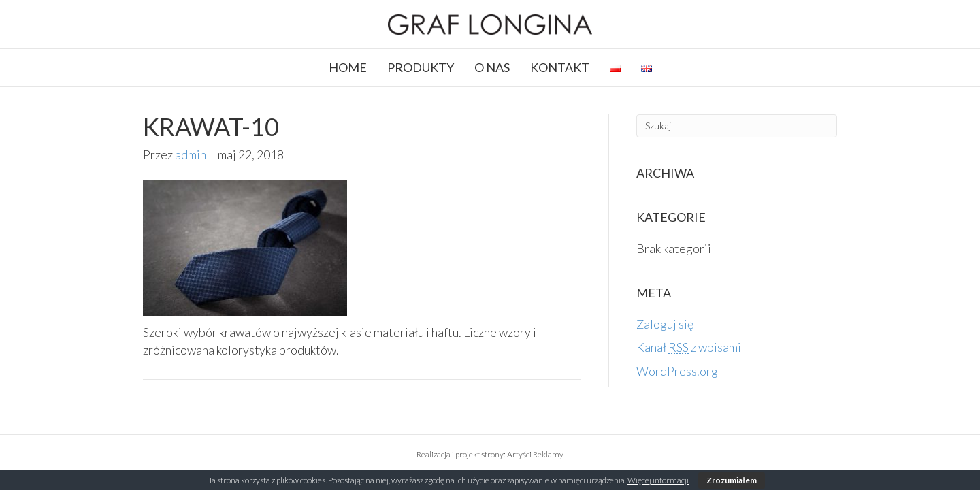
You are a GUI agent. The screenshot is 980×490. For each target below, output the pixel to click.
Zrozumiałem (732, 480)
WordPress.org (677, 371)
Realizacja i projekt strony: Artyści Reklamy (490, 454)
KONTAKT (560, 67)
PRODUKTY (421, 67)
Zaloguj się (665, 324)
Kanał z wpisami (689, 347)
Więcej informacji (658, 480)
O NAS (492, 67)
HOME (348, 67)
